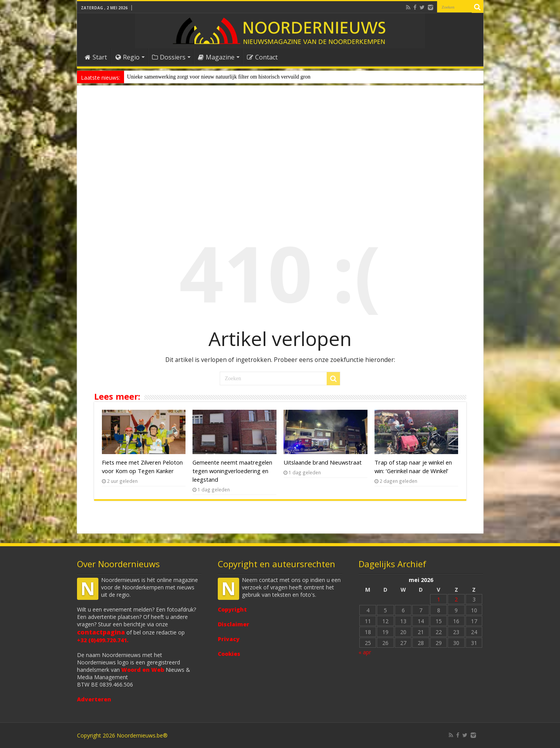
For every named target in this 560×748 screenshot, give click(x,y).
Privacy (229, 639)
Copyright (232, 609)
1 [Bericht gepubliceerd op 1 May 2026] (439, 599)
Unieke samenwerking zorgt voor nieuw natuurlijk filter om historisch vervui (211, 77)
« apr (365, 652)
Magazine (216, 57)
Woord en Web (143, 670)
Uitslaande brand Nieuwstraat (323, 462)
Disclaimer (234, 624)
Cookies (229, 654)
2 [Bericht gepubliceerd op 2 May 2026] (456, 599)
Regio (128, 57)
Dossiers (169, 57)
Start (96, 57)
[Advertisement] (280, 153)
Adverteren (94, 699)
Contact (262, 57)
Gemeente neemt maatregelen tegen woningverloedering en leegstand (232, 471)
